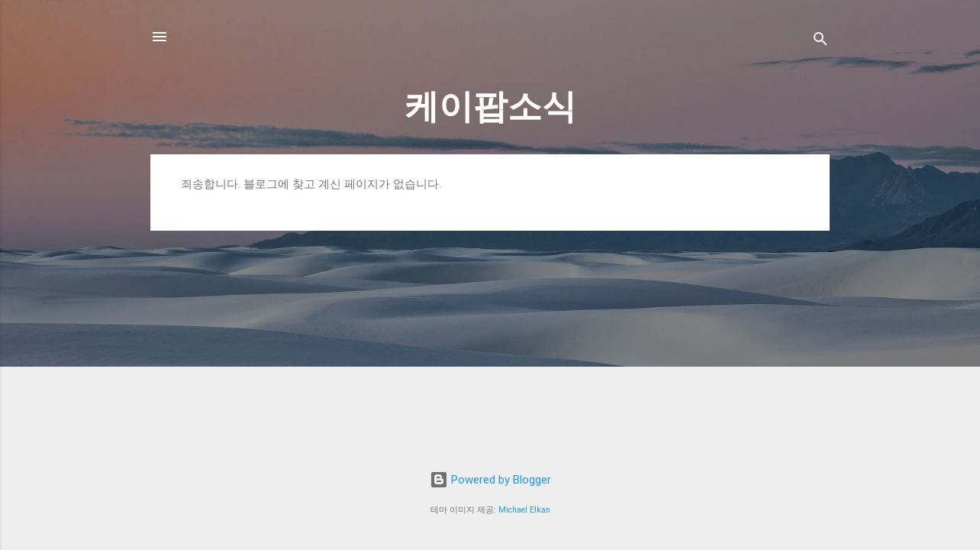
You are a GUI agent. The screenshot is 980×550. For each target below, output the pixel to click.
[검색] (820, 42)
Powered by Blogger (490, 480)
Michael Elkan (524, 510)
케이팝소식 (490, 107)
